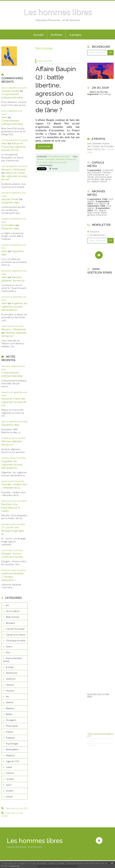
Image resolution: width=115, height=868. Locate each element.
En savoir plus (14, 866)
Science (10, 773)
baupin (64, 162)
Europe (10, 667)
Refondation (12, 749)
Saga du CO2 (13, 761)
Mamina (10, 708)
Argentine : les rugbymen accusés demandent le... (14, 307)
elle (39, 162)
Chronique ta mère (16, 640)
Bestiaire (10, 623)
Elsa (8, 652)
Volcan (9, 796)
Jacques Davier (10, 199)
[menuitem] (38, 34)
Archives (56, 35)
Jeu (8, 696)
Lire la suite (44, 146)
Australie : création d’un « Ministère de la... (14, 486)
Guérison (11, 679)
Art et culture (13, 611)
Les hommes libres (58, 12)
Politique (10, 738)
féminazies (71, 159)
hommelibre (8, 225)
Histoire (10, 685)
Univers (10, 791)
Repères (10, 755)
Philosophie (12, 726)
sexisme (40, 159)
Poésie (10, 732)
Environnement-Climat (13, 660)
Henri (4, 117)
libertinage (54, 162)
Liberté (10, 702)
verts (45, 162)
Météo (9, 714)
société (10, 779)
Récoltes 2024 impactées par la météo (11, 508)
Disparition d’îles (10, 202)
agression (50, 159)
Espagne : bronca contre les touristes (12, 555)
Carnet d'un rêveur (16, 635)
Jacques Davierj (10, 91)
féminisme (60, 159)
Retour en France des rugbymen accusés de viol (14, 147)
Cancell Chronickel (15, 629)
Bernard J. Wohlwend (13, 169)
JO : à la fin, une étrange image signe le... (13, 531)
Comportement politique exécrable (12, 96)
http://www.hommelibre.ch (100, 735)
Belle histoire (13, 617)
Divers (9, 646)
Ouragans (11, 720)
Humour (10, 691)
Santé (9, 767)
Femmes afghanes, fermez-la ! (13, 279)
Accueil (38, 35)
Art (7, 605)
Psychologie (12, 744)
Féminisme (12, 673)
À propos (75, 35)
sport (9, 785)
